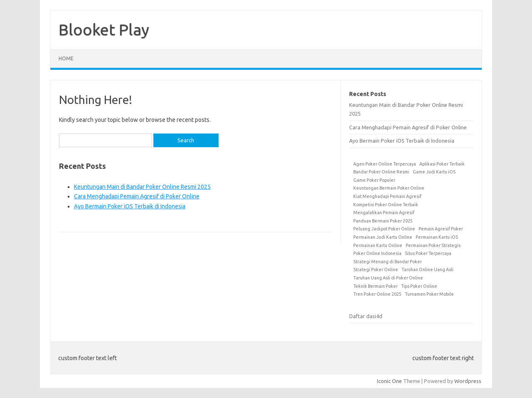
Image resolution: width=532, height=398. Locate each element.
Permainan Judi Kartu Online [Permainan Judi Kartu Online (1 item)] (383, 237)
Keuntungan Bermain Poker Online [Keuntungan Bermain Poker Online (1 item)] (389, 188)
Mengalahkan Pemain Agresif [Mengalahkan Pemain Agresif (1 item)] (384, 213)
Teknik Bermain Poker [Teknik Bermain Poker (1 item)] (376, 286)
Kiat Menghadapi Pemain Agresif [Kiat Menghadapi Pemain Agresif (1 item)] (387, 196)
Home (66, 58)
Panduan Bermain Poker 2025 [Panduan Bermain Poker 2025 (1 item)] (383, 221)
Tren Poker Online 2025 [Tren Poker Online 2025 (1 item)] (377, 294)
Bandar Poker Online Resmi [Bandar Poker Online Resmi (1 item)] (381, 172)
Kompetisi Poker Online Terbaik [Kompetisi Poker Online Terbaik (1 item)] (386, 205)
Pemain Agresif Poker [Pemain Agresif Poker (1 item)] (441, 229)
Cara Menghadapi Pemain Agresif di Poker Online (137, 196)
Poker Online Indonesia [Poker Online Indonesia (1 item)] (377, 253)
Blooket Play (104, 30)
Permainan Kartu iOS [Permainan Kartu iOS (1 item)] (437, 237)
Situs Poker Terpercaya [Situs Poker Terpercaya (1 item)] (428, 253)
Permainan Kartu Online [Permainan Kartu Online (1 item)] (378, 245)
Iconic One (389, 381)
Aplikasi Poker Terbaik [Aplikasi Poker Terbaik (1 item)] (442, 164)
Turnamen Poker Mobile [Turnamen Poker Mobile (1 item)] (429, 294)
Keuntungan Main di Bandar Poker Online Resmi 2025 (142, 187)
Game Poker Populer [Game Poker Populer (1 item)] (374, 180)
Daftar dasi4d (366, 316)
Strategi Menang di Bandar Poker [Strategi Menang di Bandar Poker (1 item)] (388, 262)
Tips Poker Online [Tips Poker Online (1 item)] (419, 286)
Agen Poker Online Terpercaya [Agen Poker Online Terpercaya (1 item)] (385, 164)
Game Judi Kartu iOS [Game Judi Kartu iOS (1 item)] (434, 172)
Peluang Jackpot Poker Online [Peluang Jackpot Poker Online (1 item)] (384, 229)
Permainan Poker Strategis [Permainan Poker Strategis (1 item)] (433, 245)
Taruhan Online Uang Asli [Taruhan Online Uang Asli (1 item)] (427, 269)
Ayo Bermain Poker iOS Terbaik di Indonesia (130, 206)
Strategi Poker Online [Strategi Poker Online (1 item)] (376, 269)
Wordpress (468, 381)
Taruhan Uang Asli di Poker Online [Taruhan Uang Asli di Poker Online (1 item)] (388, 278)
